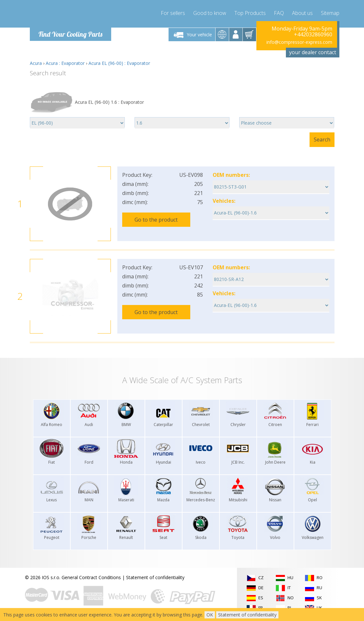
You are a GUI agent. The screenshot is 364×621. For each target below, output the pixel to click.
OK (210, 615)
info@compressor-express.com (299, 42)
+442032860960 (313, 34)
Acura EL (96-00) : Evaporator (119, 63)
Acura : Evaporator (65, 63)
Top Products (250, 13)
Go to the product (156, 220)
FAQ (279, 13)
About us (302, 13)
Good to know (210, 13)
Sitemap (330, 13)
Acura (36, 63)
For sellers (173, 13)
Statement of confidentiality (155, 577)
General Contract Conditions (91, 577)
